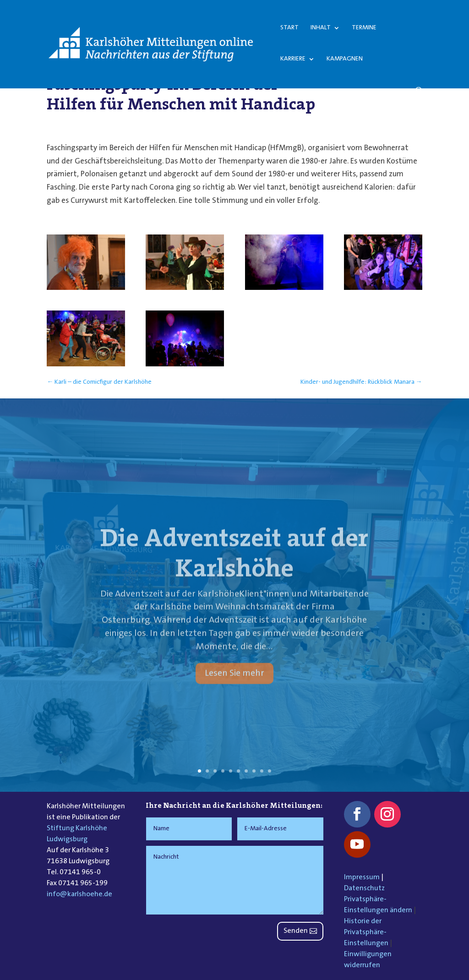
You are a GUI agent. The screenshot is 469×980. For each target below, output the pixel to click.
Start (289, 28)
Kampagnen (345, 59)
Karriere (293, 59)
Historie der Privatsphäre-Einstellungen (366, 932)
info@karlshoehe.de (79, 894)
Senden (296, 931)
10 (270, 771)
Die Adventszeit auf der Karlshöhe (234, 565)
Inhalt (321, 28)
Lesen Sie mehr (234, 686)
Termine (364, 28)
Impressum (362, 877)
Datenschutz (364, 888)
